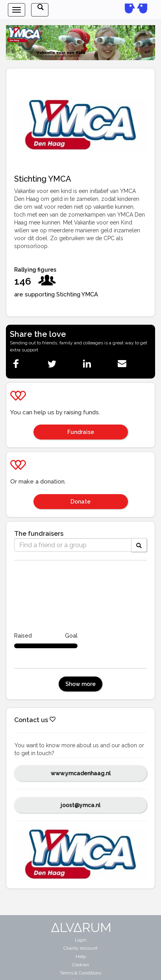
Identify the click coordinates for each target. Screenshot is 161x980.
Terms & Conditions (80, 973)
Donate (80, 502)
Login (81, 940)
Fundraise (81, 432)
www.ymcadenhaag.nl (81, 773)
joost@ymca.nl (80, 805)
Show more (80, 684)
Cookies (80, 965)
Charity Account (80, 948)
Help (81, 956)
